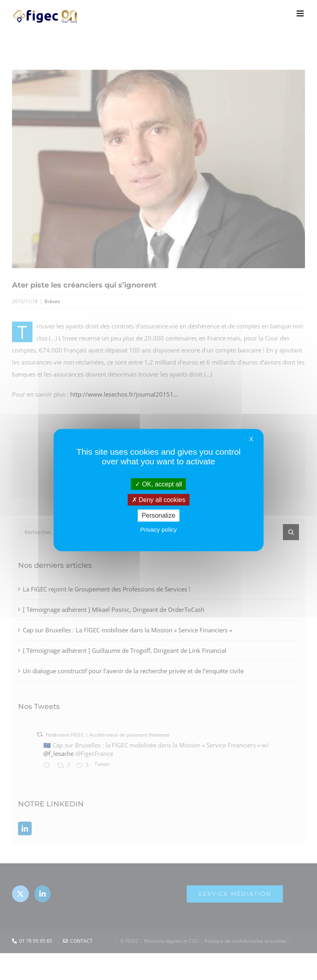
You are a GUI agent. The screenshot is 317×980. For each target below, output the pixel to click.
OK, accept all (158, 484)
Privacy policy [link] (159, 529)
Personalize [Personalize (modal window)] (159, 515)
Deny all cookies (159, 500)
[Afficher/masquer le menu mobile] (301, 13)
